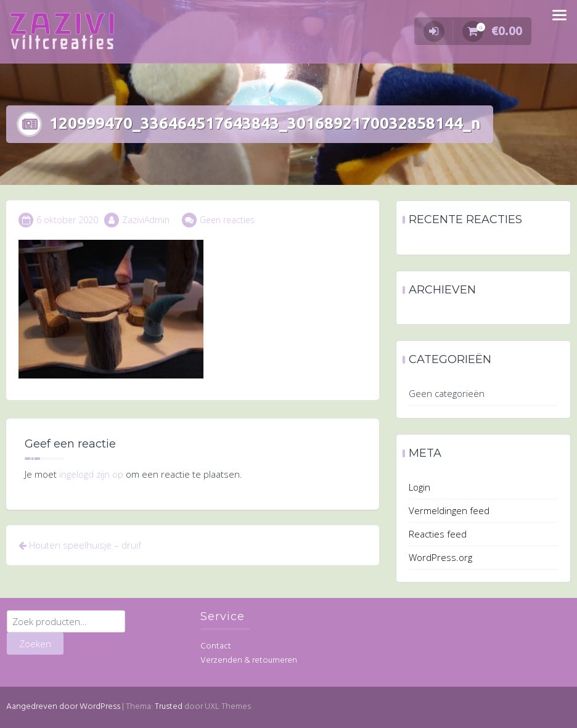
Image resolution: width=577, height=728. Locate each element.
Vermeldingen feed (449, 510)
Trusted (169, 707)
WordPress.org (440, 557)
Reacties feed (438, 534)
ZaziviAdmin (146, 220)
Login (419, 487)
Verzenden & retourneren (249, 661)
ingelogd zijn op (91, 474)
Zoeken (35, 644)
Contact (216, 646)
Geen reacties (227, 220)
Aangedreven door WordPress (63, 707)
